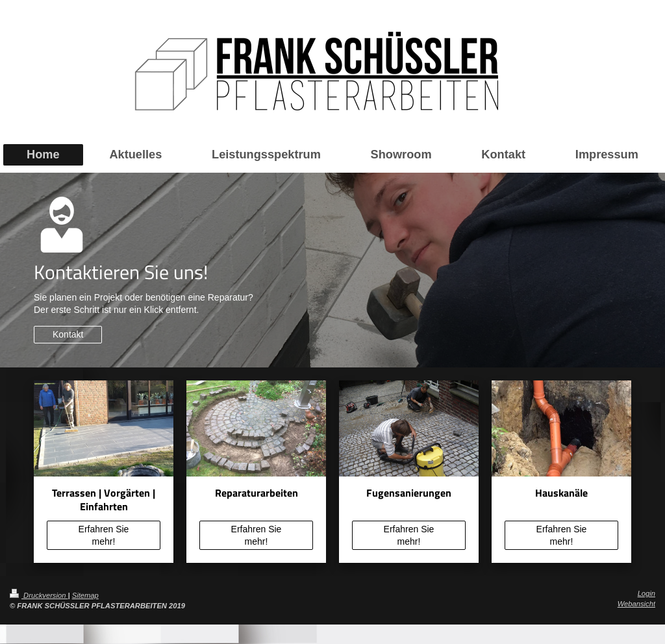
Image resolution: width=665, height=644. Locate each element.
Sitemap (85, 595)
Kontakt (68, 334)
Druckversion (39, 595)
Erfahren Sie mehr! (104, 535)
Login (646, 593)
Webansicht (636, 604)
